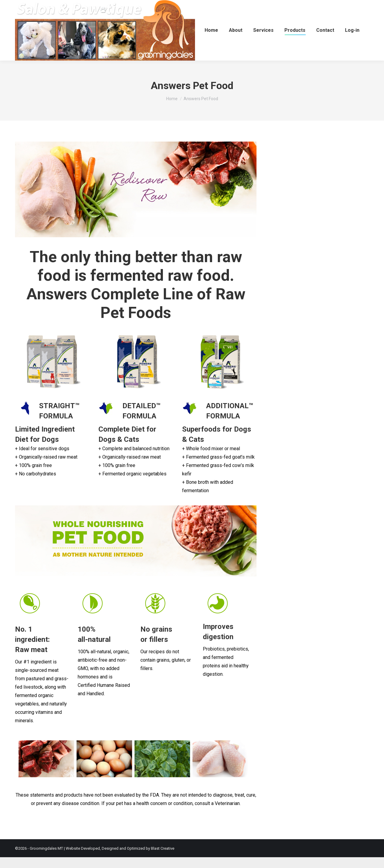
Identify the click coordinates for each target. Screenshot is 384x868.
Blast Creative (163, 859)
